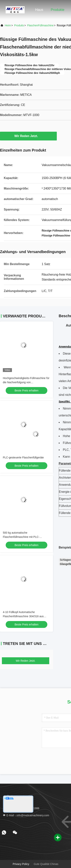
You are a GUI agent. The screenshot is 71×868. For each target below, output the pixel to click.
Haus (39, 10)
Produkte (58, 10)
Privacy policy (21, 864)
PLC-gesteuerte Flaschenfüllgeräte (23, 457)
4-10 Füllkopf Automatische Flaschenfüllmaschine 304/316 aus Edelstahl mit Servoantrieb (23, 616)
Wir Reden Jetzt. (28, 136)
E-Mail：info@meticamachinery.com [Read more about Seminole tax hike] (26, 815)
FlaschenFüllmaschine (40, 25)
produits (19, 25)
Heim (8, 25)
